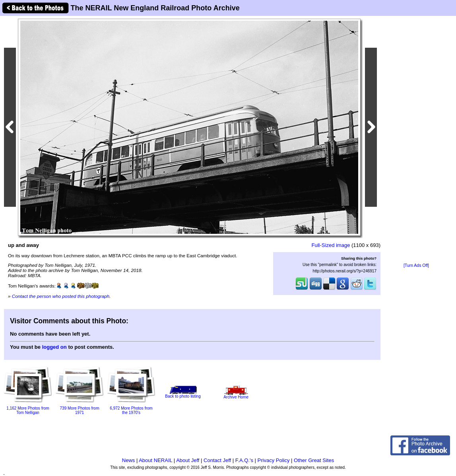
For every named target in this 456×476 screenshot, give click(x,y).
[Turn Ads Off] (416, 265)
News (129, 460)
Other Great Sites (314, 460)
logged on (54, 347)
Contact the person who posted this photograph (61, 296)
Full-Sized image (331, 245)
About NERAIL (155, 460)
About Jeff (188, 460)
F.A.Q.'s (244, 460)
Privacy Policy (274, 460)
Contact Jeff (217, 460)
